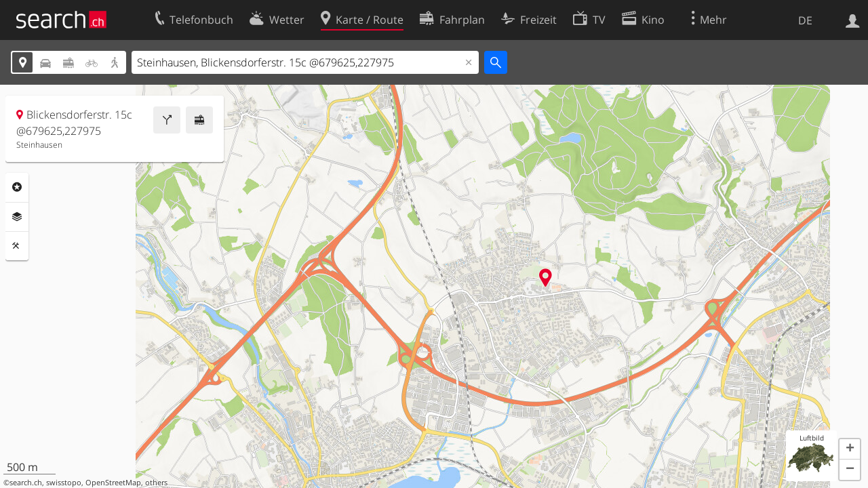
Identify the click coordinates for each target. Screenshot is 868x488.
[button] (850, 449)
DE (805, 20)
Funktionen (17, 246)
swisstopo (64, 483)
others (156, 483)
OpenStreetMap (113, 483)
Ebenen (17, 217)
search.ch (26, 483)
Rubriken (17, 187)
